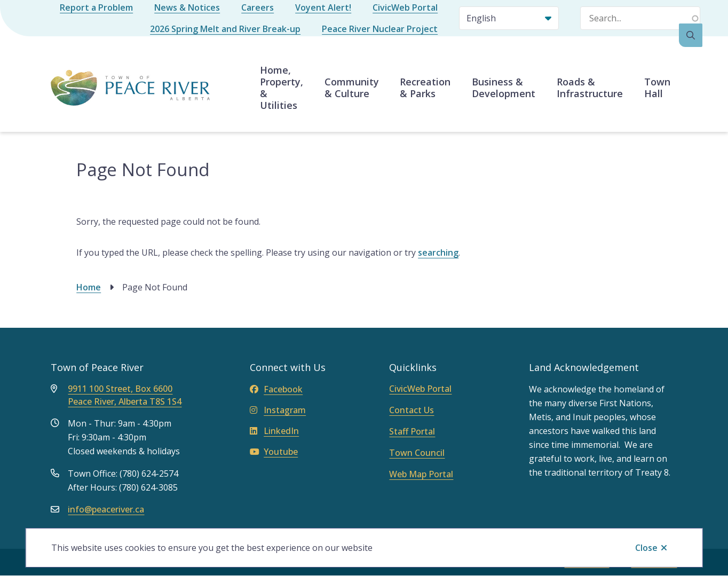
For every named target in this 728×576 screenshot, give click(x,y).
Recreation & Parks (425, 88)
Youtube (274, 452)
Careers (258, 7)
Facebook (276, 389)
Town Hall (657, 88)
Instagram (278, 410)
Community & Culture (352, 88)
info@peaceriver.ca (106, 509)
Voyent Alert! (323, 7)
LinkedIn (274, 431)
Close (646, 548)
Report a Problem (96, 7)
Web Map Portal (421, 474)
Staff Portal (412, 431)
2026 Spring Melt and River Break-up (225, 29)
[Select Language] (509, 18)
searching (438, 253)
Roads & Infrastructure (590, 88)
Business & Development (504, 88)
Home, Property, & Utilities (282, 88)
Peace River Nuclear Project (380, 29)
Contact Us (412, 410)
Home (89, 287)
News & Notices (187, 7)
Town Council (417, 453)
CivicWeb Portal (405, 7)
